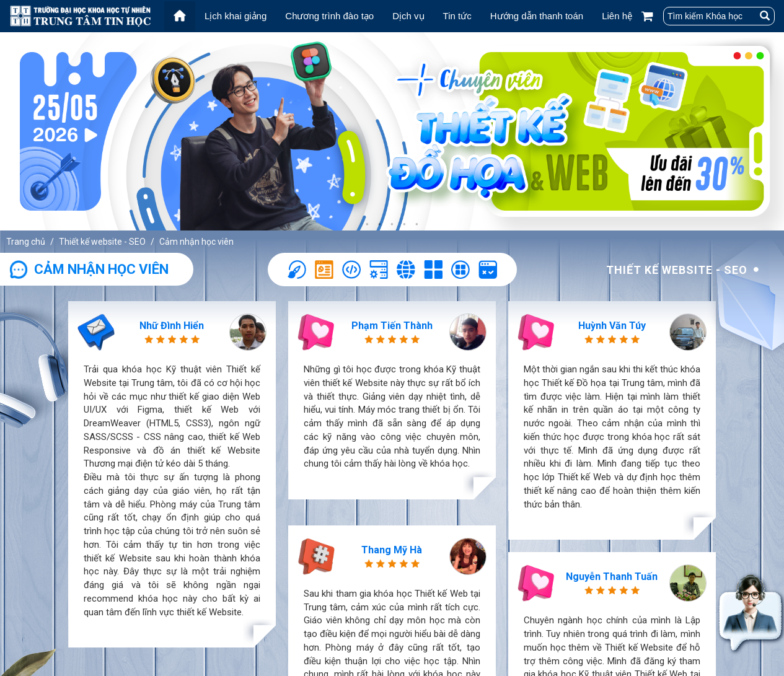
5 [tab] (417, 224)
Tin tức (457, 16)
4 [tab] (405, 224)
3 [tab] (392, 224)
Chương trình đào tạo (329, 16)
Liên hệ (617, 16)
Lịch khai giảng (236, 16)
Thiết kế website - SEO (102, 242)
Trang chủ (26, 242)
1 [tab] (368, 224)
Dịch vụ (408, 16)
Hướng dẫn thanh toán (537, 16)
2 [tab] (380, 224)
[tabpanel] (392, 131)
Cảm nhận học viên (196, 242)
